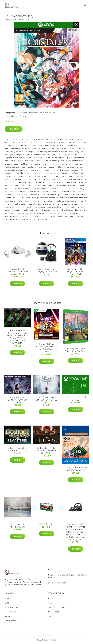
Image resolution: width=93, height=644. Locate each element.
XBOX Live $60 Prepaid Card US (76, 399)
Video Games (21, 113)
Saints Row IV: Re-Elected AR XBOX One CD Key (17, 400)
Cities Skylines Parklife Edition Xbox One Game (76, 350)
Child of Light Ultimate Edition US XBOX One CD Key (47, 400)
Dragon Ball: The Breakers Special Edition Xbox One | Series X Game (47, 348)
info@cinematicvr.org (57, 583)
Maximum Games (50, 113)
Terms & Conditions (56, 607)
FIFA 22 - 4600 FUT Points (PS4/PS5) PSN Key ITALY (76, 469)
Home (7, 20)
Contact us (53, 603)
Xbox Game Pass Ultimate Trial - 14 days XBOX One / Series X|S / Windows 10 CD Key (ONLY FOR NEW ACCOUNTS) (17, 337)
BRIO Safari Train (46, 524)
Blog (50, 598)
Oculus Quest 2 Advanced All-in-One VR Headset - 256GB (17, 271)
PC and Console (11, 607)
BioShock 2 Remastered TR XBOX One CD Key (17, 449)
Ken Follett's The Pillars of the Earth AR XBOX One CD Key (46, 451)
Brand (31, 113)
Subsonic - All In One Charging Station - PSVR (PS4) (46, 271)
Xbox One (38, 113)
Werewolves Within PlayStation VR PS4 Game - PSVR (76, 271)
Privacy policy (54, 612)
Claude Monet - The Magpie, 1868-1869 (17, 526)
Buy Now (14, 129)
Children (8, 603)
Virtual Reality (10, 621)
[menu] (85, 5)
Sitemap (52, 616)
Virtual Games (11, 616)
